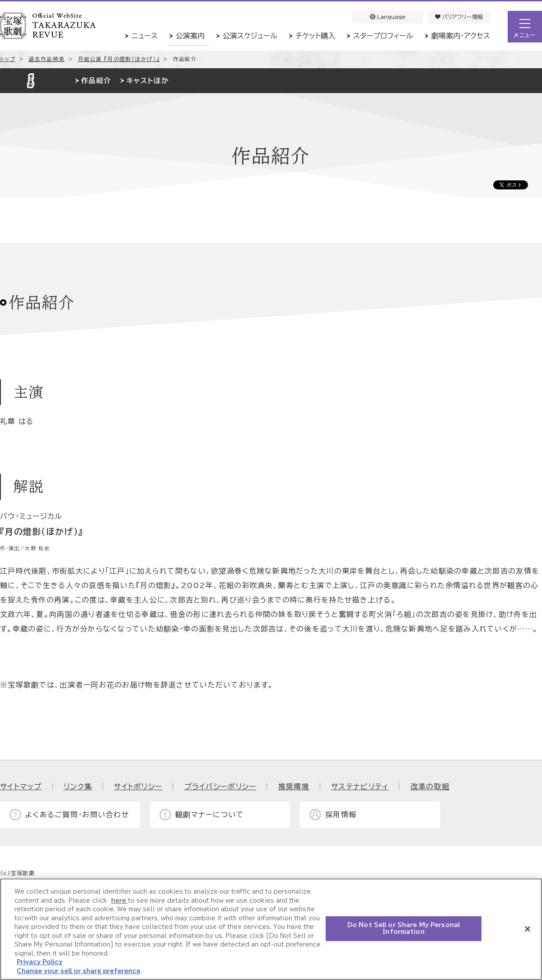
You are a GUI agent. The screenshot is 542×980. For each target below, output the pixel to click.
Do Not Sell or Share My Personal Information (404, 929)
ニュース (145, 36)
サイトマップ (21, 787)
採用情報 (341, 815)
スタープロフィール (383, 36)
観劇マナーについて (210, 815)
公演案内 (190, 36)
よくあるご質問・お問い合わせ (77, 815)
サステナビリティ (360, 787)
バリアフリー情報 (459, 17)
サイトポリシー (138, 787)
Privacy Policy (40, 963)
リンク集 (78, 787)
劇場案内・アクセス (461, 36)
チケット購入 (315, 36)
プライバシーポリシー (220, 787)
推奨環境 (294, 787)
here (119, 901)
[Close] (528, 929)
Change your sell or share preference (79, 972)
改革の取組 (430, 787)
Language (388, 17)
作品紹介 (96, 81)
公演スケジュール (250, 36)
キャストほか (147, 81)
